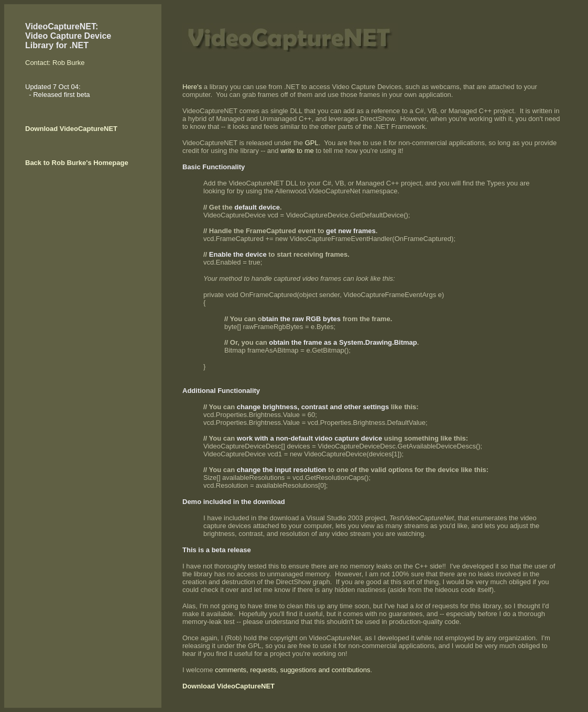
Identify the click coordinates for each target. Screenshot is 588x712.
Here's (192, 87)
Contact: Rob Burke (55, 63)
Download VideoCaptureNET (71, 129)
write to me (298, 151)
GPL (312, 143)
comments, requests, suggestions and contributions (292, 670)
